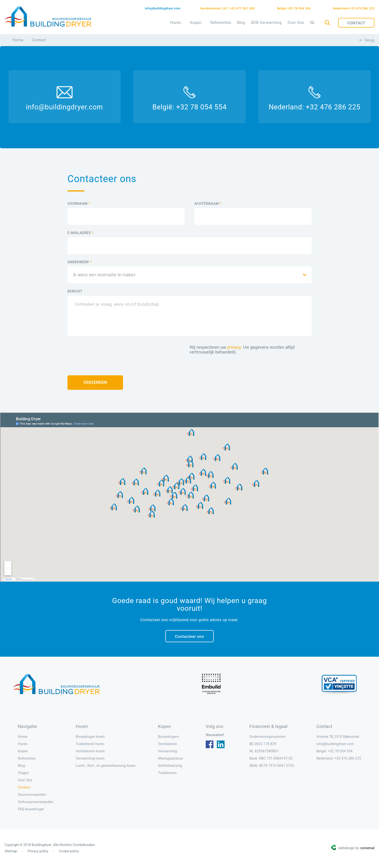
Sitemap (11, 853)
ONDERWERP (80, 264)
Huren (176, 23)
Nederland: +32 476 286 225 (312, 108)
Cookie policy (69, 853)
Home (18, 40)
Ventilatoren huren (90, 753)
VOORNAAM (79, 205)
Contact (356, 23)
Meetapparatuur (171, 760)
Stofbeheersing (170, 767)
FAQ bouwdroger (31, 811)
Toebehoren (167, 775)
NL (313, 23)
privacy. (235, 349)
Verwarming (168, 753)
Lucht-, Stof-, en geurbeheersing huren (106, 767)
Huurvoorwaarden (32, 796)
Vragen (23, 775)
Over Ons (296, 23)
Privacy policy (38, 853)
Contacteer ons (189, 638)
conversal (367, 850)
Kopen (196, 23)
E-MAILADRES (80, 235)
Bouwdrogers (169, 738)
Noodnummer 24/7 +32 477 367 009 (229, 8)
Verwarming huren (90, 760)
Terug (369, 40)
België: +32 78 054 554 (189, 108)
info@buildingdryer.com (163, 8)
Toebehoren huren (90, 746)
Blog (241, 23)
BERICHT (75, 293)
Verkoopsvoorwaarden (36, 804)
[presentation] (104, 354)
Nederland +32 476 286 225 (354, 8)
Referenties (221, 23)
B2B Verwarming (266, 23)
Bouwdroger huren (90, 738)
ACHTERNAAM (208, 205)
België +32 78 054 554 (295, 8)
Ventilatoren (168, 746)
